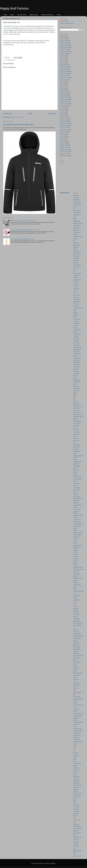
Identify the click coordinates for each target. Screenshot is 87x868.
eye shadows (77, 412)
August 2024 (63, 80)
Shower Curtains (78, 731)
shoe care (76, 724)
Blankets (76, 247)
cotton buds (76, 343)
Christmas (76, 306)
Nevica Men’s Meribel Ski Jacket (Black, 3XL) (18, 125)
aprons (75, 206)
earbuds (75, 393)
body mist (76, 260)
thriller (75, 798)
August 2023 (63, 106)
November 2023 (64, 99)
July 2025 (62, 56)
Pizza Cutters (77, 662)
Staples (75, 766)
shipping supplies (78, 722)
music (75, 604)
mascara (76, 576)
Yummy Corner (22, 15)
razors (75, 682)
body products (77, 265)
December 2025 (64, 45)
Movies (59, 15)
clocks (75, 310)
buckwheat (76, 276)
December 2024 (64, 71)
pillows (75, 660)
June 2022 (63, 136)
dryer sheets (77, 389)
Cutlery (75, 356)
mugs (75, 602)
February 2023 (64, 119)
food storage (77, 445)
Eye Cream (76, 408)
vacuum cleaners (78, 829)
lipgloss (75, 561)
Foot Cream (76, 447)
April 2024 (63, 88)
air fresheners (77, 200)
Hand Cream (77, 496)
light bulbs (76, 548)
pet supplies (76, 653)
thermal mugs (77, 796)
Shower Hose (77, 735)
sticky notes (76, 770)
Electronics (76, 404)
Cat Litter (76, 286)
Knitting (75, 539)
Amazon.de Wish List (47, 15)
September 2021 (64, 156)
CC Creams (76, 295)
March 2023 (63, 117)
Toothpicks (76, 813)
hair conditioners (78, 479)
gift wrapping (77, 466)
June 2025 (63, 58)
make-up (76, 565)
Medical (75, 580)
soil (74, 750)
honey (75, 507)
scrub (75, 707)
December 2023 (64, 97)
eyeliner (75, 419)
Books (12, 15)
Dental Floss (77, 365)
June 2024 (63, 84)
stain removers (77, 763)
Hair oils (75, 486)
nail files (75, 606)
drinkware (76, 386)
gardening (76, 464)
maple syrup (77, 574)
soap (75, 746)
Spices (75, 759)
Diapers (75, 376)
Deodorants (76, 367)
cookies (75, 328)
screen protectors (78, 705)
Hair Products (77, 488)
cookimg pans (77, 330)
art (74, 208)
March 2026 (63, 39)
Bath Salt (76, 230)
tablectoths (76, 787)
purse (75, 677)
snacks (75, 744)
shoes (75, 727)
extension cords (78, 406)
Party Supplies (77, 649)
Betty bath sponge (12, 26)
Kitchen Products (78, 533)
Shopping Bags (77, 729)
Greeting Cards (77, 477)
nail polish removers (76, 611)
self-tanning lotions (78, 714)
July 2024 (62, 82)
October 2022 (64, 128)
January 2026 (64, 43)
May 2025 (62, 60)
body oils (76, 263)
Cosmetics (76, 341)
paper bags (76, 645)
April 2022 (63, 141)
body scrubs (77, 267)
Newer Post (8, 114)
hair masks (76, 483)
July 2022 (62, 134)
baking (75, 219)
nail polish (76, 609)
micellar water (77, 585)
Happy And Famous (14, 8)
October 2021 (64, 154)
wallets (75, 835)
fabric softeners (77, 421)
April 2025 (63, 62)
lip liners (75, 559)
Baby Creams (77, 210)
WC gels (76, 844)
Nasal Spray (77, 621)
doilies (75, 384)
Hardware (76, 503)
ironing (75, 528)
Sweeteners (76, 783)
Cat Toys (76, 291)
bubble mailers (77, 273)
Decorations (76, 360)
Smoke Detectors (78, 742)
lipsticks (75, 563)
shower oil (76, 737)
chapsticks (76, 297)
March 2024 (63, 91)
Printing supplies (78, 673)
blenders (76, 250)
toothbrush (76, 809)
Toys (74, 818)
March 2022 (63, 143)
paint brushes (77, 638)
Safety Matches (77, 693)
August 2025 (63, 54)
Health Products (78, 505)
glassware (76, 470)
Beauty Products (78, 237)
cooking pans (77, 334)
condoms (76, 326)
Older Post (52, 114)
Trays (75, 822)
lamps (75, 543)
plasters (75, 667)
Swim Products (77, 785)
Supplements (77, 781)
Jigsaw (75, 530)
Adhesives (76, 195)
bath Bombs (76, 226)
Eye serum (76, 410)
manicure (76, 572)
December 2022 (64, 123)
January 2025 (64, 69)
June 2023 (63, 110)
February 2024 (64, 93)
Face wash (76, 434)
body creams (77, 254)
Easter (75, 395)
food (74, 443)
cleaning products (78, 308)
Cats (74, 293)
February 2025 (64, 67)
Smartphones (77, 740)
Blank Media (77, 245)
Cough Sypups (77, 347)
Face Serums (77, 432)
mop (74, 593)
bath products (11, 60)
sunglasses (76, 777)
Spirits (75, 761)
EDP (74, 397)
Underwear (76, 824)
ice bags (75, 517)
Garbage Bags (77, 462)
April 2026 (63, 36)
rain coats (76, 679)
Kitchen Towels (77, 535)
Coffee (75, 317)
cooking (75, 332)
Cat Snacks (76, 289)
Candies (75, 278)
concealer (76, 321)
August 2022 (63, 132)
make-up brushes (78, 567)
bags (75, 217)
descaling (76, 371)
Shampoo (76, 718)
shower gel (76, 733)
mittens (75, 587)
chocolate (76, 304)
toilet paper (76, 805)
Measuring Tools (78, 578)
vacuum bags (77, 826)
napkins (75, 617)
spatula (75, 757)
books (75, 269)
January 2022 (64, 147)
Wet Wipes (76, 846)
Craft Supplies (77, 349)
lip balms (76, 556)
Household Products (76, 512)
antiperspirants (77, 204)
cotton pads (76, 345)
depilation (76, 369)
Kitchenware (77, 537)
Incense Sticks (77, 520)
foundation (76, 449)
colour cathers (77, 319)
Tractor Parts (77, 820)
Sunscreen (76, 779)
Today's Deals (34, 15)
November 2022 (64, 125)
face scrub (76, 430)
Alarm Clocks (77, 202)
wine (74, 848)
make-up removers (78, 569)
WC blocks (76, 842)
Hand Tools (76, 501)
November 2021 (64, 151)
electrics (75, 402)
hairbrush (76, 494)
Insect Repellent (78, 524)
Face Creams (77, 423)
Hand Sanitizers (78, 499)
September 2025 (64, 52)
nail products (77, 614)
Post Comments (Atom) (17, 117)
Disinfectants (77, 382)
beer (74, 241)
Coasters (76, 315)
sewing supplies (78, 716)
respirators (76, 686)
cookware (76, 336)
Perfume (76, 651)
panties (75, 640)
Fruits (75, 454)
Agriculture (76, 197)
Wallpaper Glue (77, 837)
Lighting (75, 550)
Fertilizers (76, 438)
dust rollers (76, 391)
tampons (76, 792)
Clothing (75, 313)
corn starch (76, 339)
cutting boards (77, 358)
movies (75, 598)
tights (75, 800)
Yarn (74, 854)
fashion (75, 436)
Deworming (76, 373)
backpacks (76, 215)
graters (75, 475)
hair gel (75, 481)
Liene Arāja (65, 21)
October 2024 (64, 76)
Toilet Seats (76, 807)
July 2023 (62, 108)
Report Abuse (64, 193)
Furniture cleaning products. (78, 457)
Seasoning (76, 709)
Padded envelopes (78, 636)
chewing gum (77, 302)
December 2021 (64, 149)
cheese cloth (77, 300)
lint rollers (76, 554)
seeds (75, 711)
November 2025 (64, 47)
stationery (76, 768)
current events (77, 354)
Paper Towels (77, 647)
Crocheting (76, 352)
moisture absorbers (78, 591)
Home (5, 15)
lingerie (75, 552)
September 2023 (64, 104)
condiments (76, 323)
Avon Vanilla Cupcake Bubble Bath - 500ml (22, 239)
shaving (75, 720)
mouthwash (76, 596)
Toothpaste (76, 811)
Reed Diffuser (77, 684)
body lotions (76, 258)
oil (74, 627)
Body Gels (76, 256)
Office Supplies (77, 625)
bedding (75, 239)
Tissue (75, 803)
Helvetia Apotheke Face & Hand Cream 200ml (23, 221)
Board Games (77, 252)
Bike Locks (76, 243)
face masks (76, 425)
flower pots (76, 441)
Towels (75, 816)
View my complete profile (67, 23)
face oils (75, 428)
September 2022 (64, 130)
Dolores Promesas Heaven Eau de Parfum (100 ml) (25, 230)
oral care (76, 630)
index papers (77, 522)
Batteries (76, 234)
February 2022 (64, 145)
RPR (75, 690)
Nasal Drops (77, 619)
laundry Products (78, 546)
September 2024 (64, 78)
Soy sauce (76, 755)
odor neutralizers (78, 623)
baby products (77, 213)
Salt (74, 695)
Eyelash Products (78, 417)
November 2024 (64, 73)
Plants (75, 664)
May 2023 (62, 112)
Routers (75, 688)
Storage (75, 772)
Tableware (76, 790)
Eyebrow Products (78, 415)
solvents (75, 753)
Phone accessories (78, 656)
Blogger (53, 863)
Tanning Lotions (78, 794)
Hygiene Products (78, 515)
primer (75, 671)
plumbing (76, 669)
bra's (75, 271)
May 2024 (62, 86)
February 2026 (64, 41)
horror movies (77, 509)
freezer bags (77, 451)
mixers (75, 589)
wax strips (76, 839)
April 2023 (63, 115)
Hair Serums (77, 490)
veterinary (76, 831)
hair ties (75, 492)
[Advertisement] (72, 178)
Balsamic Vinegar (78, 224)
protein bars (76, 675)
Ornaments (76, 632)
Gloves (75, 473)
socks (75, 748)
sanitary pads (77, 697)
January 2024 (64, 95)
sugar (75, 774)
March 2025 (63, 65)
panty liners (76, 643)
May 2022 (62, 138)
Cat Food (76, 284)
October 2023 (64, 102)
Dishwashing (77, 380)
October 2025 (64, 49)
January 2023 (64, 121)
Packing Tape (77, 634)
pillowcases (76, 658)
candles (75, 282)
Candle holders (77, 280)
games (75, 459)
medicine (76, 583)
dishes (75, 378)
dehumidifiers (77, 362)
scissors (75, 703)
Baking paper (77, 221)
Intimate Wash (77, 526)
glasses (75, 468)
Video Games (77, 833)
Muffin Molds (77, 600)
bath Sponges (77, 232)
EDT (74, 399)
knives (75, 541)
